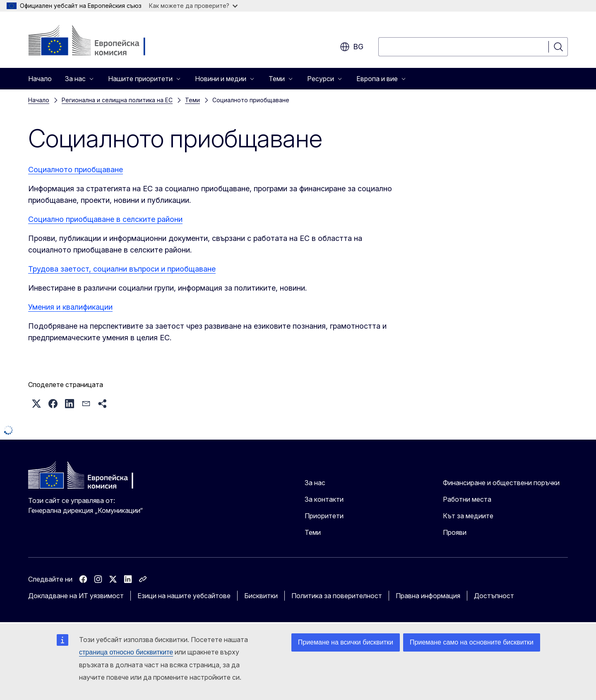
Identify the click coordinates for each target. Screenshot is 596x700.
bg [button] (352, 47)
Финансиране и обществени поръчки (501, 483)
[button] (36, 404)
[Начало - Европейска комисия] (95, 41)
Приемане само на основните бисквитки (472, 642)
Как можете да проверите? (193, 6)
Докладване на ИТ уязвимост (76, 596)
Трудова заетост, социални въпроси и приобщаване (122, 269)
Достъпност (494, 596)
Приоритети (324, 516)
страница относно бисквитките (126, 652)
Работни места (467, 499)
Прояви (455, 532)
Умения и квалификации (70, 307)
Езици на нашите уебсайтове (184, 596)
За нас (315, 483)
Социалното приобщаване (76, 170)
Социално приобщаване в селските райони (105, 219)
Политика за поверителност (337, 596)
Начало (40, 79)
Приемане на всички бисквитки (346, 642)
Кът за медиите (468, 516)
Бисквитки (261, 596)
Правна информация (428, 596)
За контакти (324, 499)
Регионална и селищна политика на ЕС (117, 100)
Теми (192, 100)
